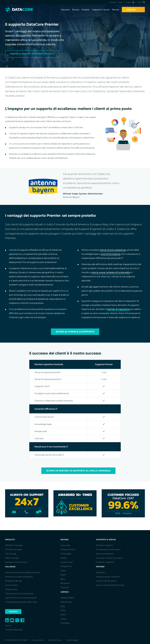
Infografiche (66, 566)
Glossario (65, 587)
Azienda (112, 2)
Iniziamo (13, 612)
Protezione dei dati (14, 581)
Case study (65, 545)
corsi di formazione (111, 254)
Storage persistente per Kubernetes (21, 602)
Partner (116, 10)
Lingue (130, 2)
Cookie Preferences (14, 630)
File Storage (11, 554)
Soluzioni (65, 10)
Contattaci (65, 623)
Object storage (12, 558)
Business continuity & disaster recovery (23, 573)
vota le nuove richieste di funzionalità (111, 272)
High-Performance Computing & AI (21, 598)
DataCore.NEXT (67, 598)
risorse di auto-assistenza (113, 250)
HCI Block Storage (13, 550)
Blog (63, 579)
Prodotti (86, 10)
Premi (63, 610)
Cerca (141, 2)
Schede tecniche (68, 550)
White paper (66, 554)
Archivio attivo (12, 585)
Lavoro (63, 619)
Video (63, 571)
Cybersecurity (11, 589)
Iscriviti (8, 625)
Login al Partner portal (106, 581)
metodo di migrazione (118, 309)
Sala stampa (66, 602)
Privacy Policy (37, 640)
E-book (64, 558)
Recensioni (65, 583)
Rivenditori (101, 573)
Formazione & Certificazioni (108, 550)
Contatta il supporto (105, 562)
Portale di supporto (105, 545)
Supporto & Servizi (101, 10)
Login (121, 2)
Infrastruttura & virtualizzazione (19, 594)
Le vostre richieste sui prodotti (110, 558)
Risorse (76, 10)
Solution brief (67, 562)
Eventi (63, 575)
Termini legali (72, 640)
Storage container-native (16, 562)
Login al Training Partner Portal (110, 585)
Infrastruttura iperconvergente (19, 577)
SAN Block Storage (14, 545)
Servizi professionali (105, 554)
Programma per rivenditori (108, 577)
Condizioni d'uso (55, 640)
